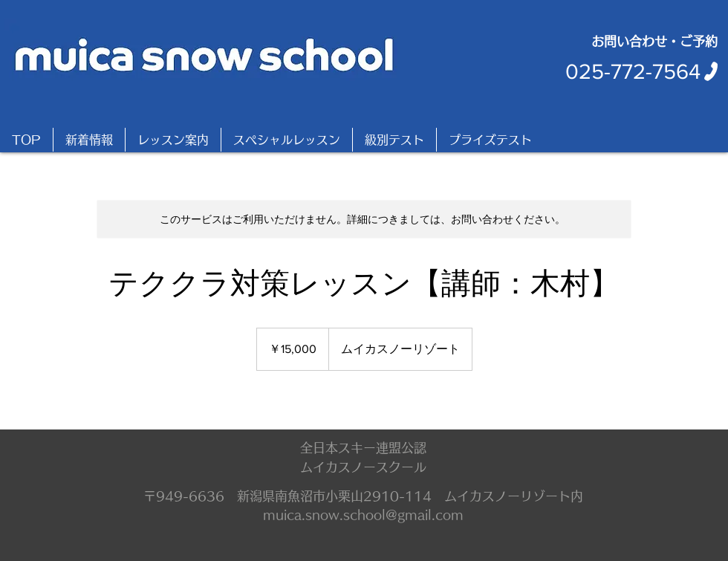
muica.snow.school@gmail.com (363, 515)
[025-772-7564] (643, 71)
